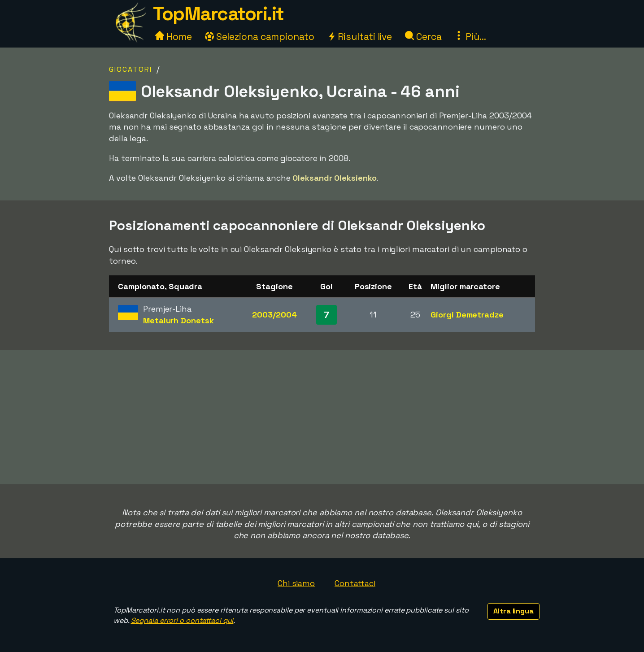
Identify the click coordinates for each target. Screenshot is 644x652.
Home (174, 37)
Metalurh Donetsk (178, 320)
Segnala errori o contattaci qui (182, 620)
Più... (470, 37)
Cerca (423, 37)
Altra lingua (513, 611)
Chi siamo (296, 583)
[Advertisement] (322, 417)
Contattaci (355, 583)
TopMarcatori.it (218, 14)
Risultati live (360, 37)
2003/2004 (274, 315)
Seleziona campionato (260, 37)
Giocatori (131, 69)
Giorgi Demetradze (467, 315)
